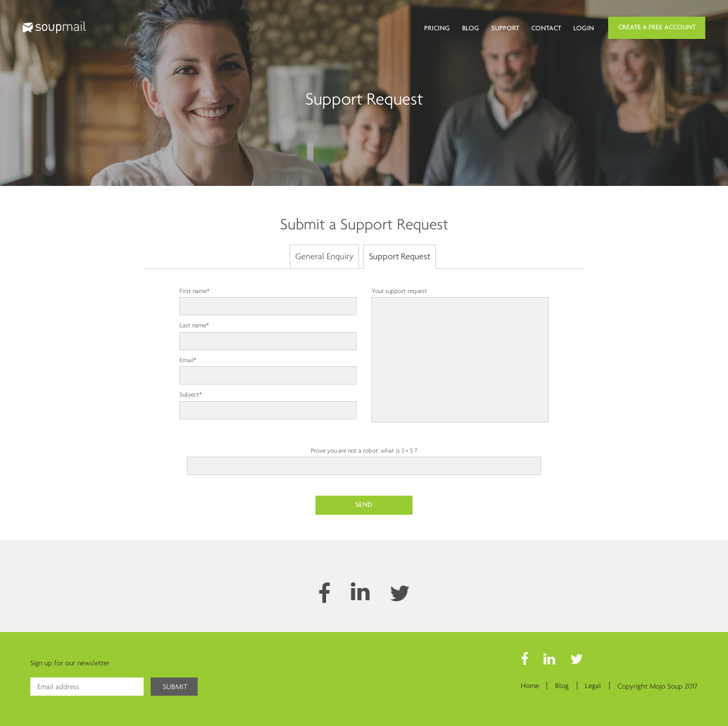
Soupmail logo (54, 27)
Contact (546, 29)
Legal (593, 686)
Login (584, 29)
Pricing (437, 29)
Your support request (460, 356)
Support (505, 29)
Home (529, 686)
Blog (471, 29)
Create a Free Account (657, 28)
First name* (268, 299)
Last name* (268, 333)
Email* (268, 368)
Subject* (268, 402)
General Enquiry (324, 256)
